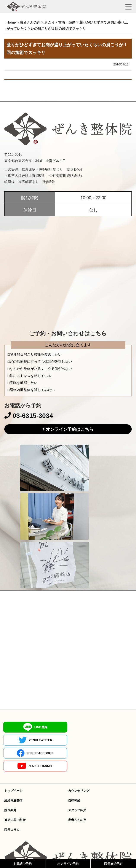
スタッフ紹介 (77, 784)
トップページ (13, 765)
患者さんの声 (77, 794)
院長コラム (12, 804)
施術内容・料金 (15, 794)
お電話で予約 (22, 864)
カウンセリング (79, 765)
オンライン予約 (68, 864)
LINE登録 (35, 727)
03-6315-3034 (29, 416)
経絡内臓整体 (13, 774)
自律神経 (74, 774)
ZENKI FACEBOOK (35, 740)
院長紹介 (10, 784)
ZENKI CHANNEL (101, 740)
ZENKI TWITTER (101, 727)
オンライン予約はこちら (70, 429)
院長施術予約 (113, 864)
